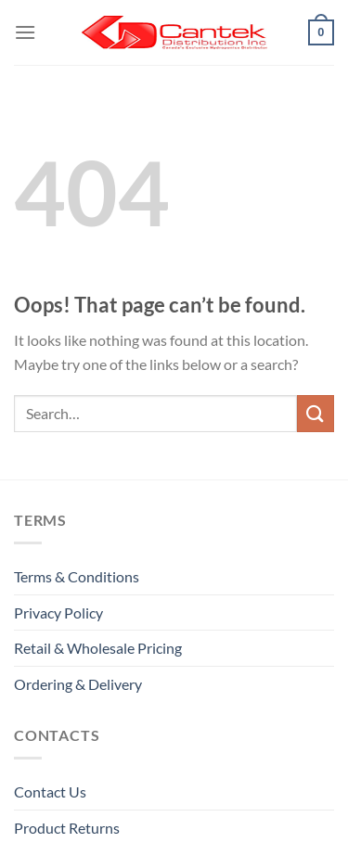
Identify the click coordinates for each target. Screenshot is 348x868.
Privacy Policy (58, 613)
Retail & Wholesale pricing (98, 648)
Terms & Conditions (77, 576)
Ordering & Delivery (78, 684)
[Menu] (25, 32)
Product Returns (67, 828)
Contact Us (50, 791)
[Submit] (316, 413)
